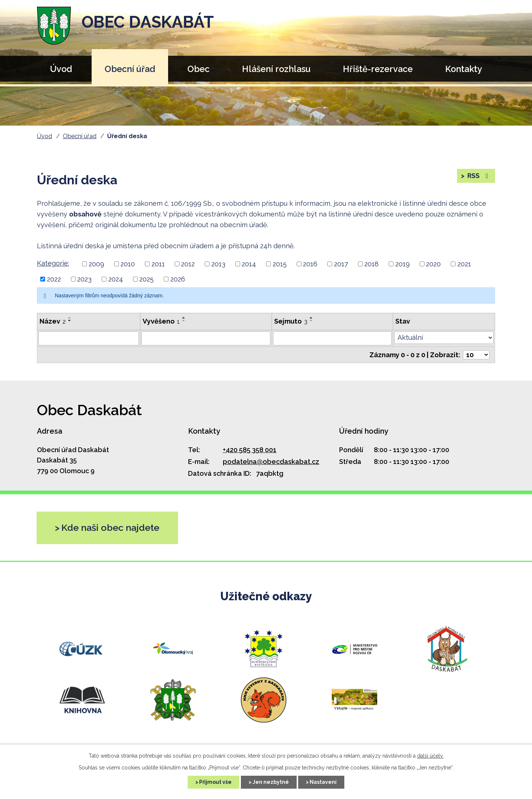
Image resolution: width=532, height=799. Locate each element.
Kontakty (464, 69)
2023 (84, 279)
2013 (218, 264)
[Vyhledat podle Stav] (444, 338)
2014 (249, 264)
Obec (198, 69)
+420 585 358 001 (250, 450)
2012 (188, 264)
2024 (116, 279)
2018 (371, 264)
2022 (54, 279)
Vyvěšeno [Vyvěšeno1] (161, 321)
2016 (310, 264)
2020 (433, 264)
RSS (479, 176)
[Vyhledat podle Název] (89, 338)
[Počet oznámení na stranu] (476, 355)
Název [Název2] (53, 321)
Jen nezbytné (271, 782)
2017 (341, 264)
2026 (178, 279)
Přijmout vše (215, 782)
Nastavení (323, 782)
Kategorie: (53, 263)
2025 (146, 279)
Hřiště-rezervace (378, 69)
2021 (464, 264)
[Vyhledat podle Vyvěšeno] (206, 338)
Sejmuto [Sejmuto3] (291, 321)
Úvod (61, 69)
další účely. (430, 756)
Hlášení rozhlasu (276, 69)
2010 (128, 264)
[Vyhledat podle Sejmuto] (332, 338)
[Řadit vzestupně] (70, 318)
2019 (403, 264)
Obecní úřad (130, 69)
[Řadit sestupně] (70, 321)
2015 (280, 264)
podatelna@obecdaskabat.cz (271, 462)
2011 (158, 264)
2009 (96, 264)
